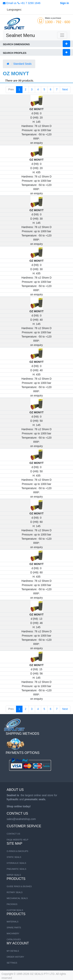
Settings (12, 963)
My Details (13, 951)
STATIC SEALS (14, 857)
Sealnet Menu (20, 35)
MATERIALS (13, 922)
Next (65, 89)
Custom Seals (15, 910)
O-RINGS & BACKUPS (17, 851)
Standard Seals (23, 64)
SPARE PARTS (14, 928)
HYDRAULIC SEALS (16, 863)
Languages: (14, 10)
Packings (12, 904)
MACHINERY (13, 933)
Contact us (13, 834)
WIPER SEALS (14, 875)
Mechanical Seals (17, 898)
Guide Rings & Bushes (19, 886)
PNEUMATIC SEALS (16, 869)
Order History (15, 957)
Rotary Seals (15, 892)
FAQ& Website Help (18, 840)
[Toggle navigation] (62, 35)
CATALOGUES (14, 939)
